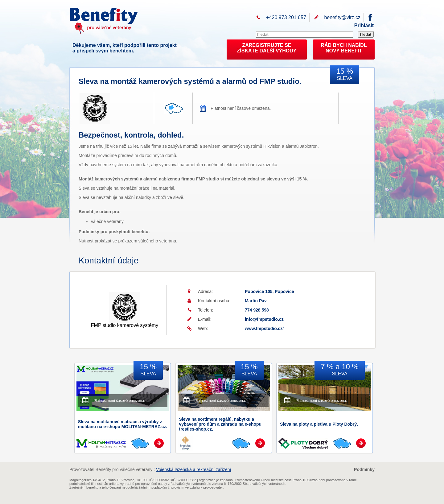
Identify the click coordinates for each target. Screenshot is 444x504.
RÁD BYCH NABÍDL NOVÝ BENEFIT (344, 48)
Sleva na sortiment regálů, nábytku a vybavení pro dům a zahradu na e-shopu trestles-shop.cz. (220, 424)
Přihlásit (364, 25)
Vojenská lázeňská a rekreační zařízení (194, 469)
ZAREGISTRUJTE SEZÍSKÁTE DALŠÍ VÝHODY (267, 48)
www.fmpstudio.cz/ (264, 328)
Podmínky (364, 469)
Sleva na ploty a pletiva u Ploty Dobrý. (319, 424)
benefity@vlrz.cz (342, 17)
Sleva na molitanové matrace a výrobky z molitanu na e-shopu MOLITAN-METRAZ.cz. (123, 424)
